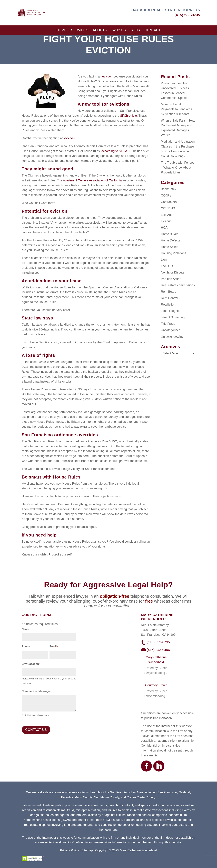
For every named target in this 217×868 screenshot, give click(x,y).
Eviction (166, 221)
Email (54, 647)
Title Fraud (168, 324)
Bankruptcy (169, 189)
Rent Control (169, 298)
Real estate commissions (178, 285)
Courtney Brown (156, 685)
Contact (152, 30)
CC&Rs (166, 196)
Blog (135, 30)
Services (80, 30)
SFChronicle (128, 116)
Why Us (119, 30)
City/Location (31, 664)
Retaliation (168, 305)
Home (61, 30)
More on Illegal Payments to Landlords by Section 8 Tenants (176, 109)
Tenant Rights (170, 311)
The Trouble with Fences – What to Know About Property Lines (178, 168)
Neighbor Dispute (173, 272)
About (99, 30)
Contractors (169, 202)
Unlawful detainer (173, 337)
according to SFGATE (116, 151)
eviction (107, 76)
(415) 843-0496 (158, 650)
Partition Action (171, 279)
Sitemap (87, 850)
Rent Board (169, 292)
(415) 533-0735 (187, 15)
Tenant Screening (173, 317)
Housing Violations (174, 253)
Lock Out (167, 266)
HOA (164, 228)
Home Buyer (169, 234)
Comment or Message (37, 692)
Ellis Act (166, 215)
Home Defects (171, 240)
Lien (164, 260)
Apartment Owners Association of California (92, 180)
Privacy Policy (70, 850)
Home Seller (169, 247)
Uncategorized (171, 330)
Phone (27, 647)
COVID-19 (168, 208)
